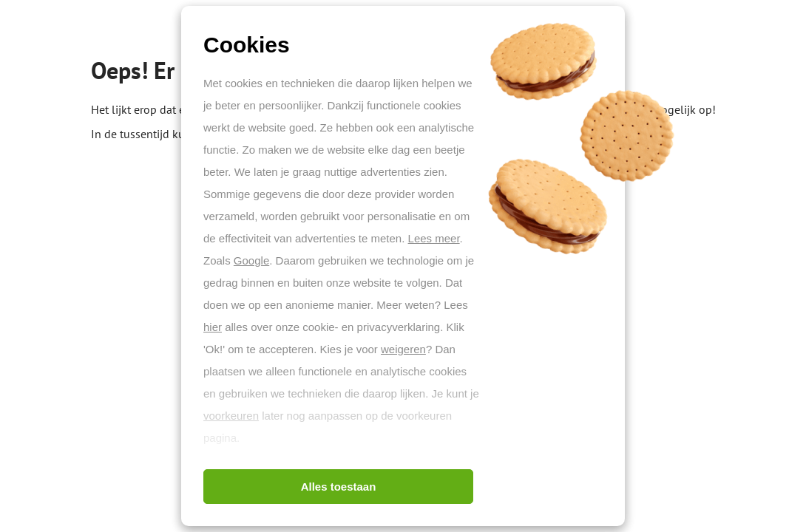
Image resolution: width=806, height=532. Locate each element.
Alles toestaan (339, 487)
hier (213, 327)
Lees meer (434, 238)
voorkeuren (231, 416)
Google (251, 260)
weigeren (403, 349)
